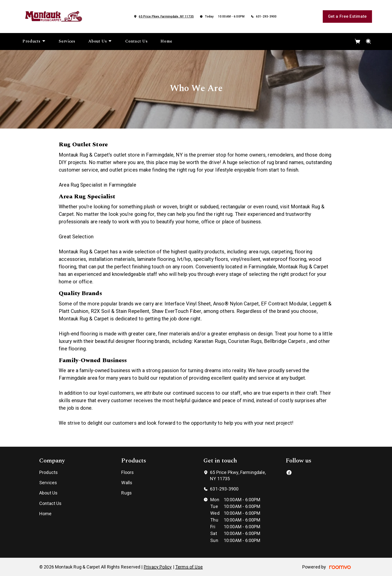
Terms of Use (189, 567)
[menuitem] (34, 42)
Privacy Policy (158, 567)
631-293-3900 (266, 17)
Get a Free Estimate (347, 16)
